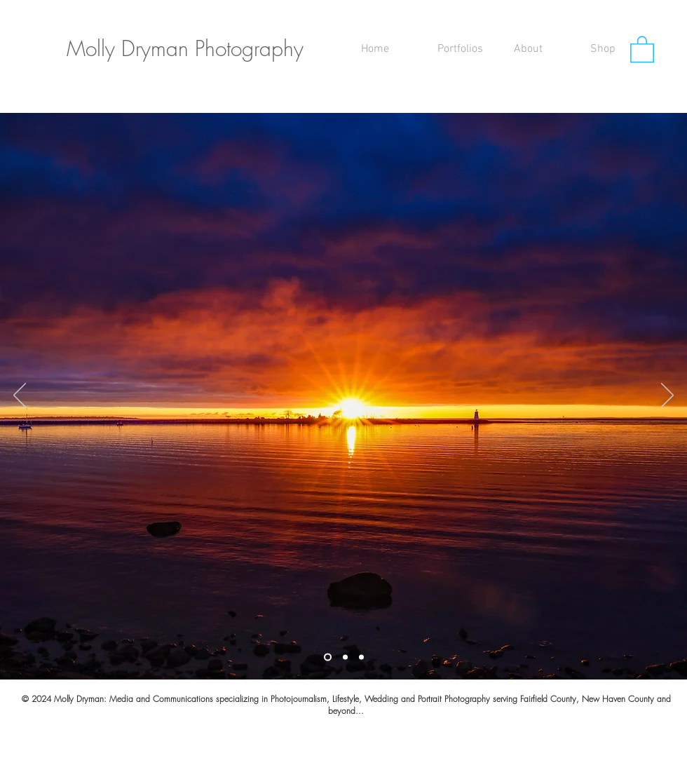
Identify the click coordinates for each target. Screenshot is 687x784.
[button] (465, 49)
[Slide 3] (361, 657)
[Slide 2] (345, 657)
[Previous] (20, 396)
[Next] (667, 396)
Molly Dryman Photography (185, 48)
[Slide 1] (328, 657)
